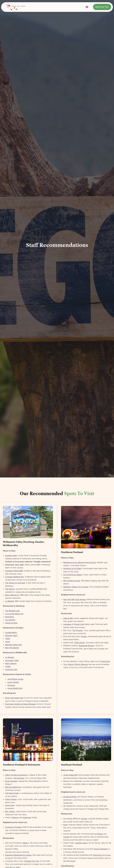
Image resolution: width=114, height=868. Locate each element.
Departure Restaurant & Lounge (18, 855)
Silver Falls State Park (14, 698)
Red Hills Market (12, 648)
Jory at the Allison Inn (14, 614)
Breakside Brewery (87, 646)
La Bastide (9, 601)
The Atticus (10, 589)
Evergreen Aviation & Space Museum (21, 704)
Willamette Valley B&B (14, 565)
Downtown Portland (13, 827)
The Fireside (77, 630)
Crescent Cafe (11, 669)
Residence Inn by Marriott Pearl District (80, 562)
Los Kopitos (10, 620)
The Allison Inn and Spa (15, 583)
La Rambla (10, 657)
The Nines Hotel (12, 793)
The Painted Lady (12, 611)
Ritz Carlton (10, 811)
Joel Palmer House (15, 679)
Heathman (27, 818)
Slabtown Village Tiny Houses (76, 587)
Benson (15, 818)
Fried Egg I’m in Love (102, 855)
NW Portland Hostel (72, 581)
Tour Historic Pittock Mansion (76, 664)
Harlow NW (68, 618)
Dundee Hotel (11, 556)
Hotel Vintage (11, 799)
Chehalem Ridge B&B (14, 571)
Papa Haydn (80, 643)
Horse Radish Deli (15, 688)
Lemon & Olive (11, 623)
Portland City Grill (32, 861)
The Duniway (19, 778)
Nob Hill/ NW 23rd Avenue (74, 599)
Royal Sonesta (11, 781)
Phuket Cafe (79, 624)
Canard (66, 837)
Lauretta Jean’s (81, 843)
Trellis (8, 639)
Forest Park (105, 661)
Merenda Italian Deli (13, 645)
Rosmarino (10, 617)
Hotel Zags (10, 805)
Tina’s (8, 642)
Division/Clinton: (70, 797)
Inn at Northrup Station (73, 575)
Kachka (84, 819)
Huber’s (25, 843)
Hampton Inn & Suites (72, 569)
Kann (65, 825)
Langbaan (67, 624)
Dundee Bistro (11, 633)
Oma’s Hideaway (101, 849)
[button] (87, 7)
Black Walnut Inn (12, 595)
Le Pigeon (99, 834)
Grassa (84, 636)
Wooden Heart (12, 636)
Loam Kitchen (13, 682)
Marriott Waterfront (13, 787)
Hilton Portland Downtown (16, 775)
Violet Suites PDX (71, 775)
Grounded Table (12, 660)
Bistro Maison (11, 663)
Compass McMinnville (14, 577)
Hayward (11, 685)
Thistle (8, 666)
